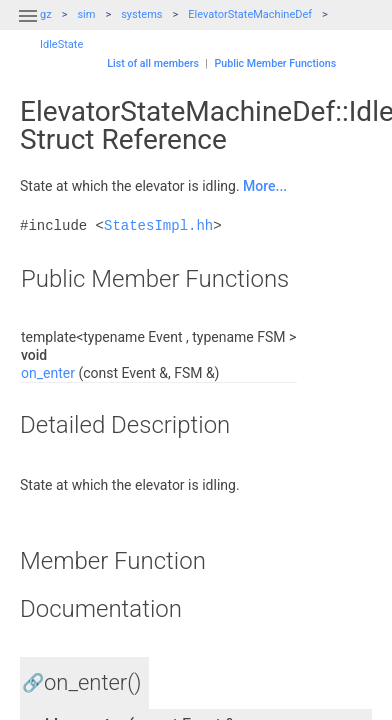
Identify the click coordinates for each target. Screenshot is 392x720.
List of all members (153, 63)
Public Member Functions (275, 63)
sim (86, 14)
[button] (28, 28)
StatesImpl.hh (158, 225)
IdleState (61, 44)
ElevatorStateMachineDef (250, 14)
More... (265, 186)
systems (141, 14)
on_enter (48, 373)
